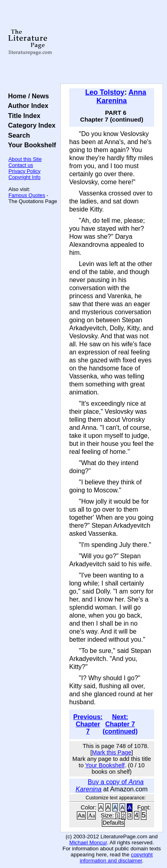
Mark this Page (112, 752)
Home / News (27, 96)
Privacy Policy (25, 171)
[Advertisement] (112, 42)
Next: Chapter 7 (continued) (120, 724)
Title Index (22, 116)
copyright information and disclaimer (116, 858)
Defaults (113, 823)
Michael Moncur (88, 843)
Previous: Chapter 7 (88, 724)
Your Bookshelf (30, 145)
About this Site (25, 159)
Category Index (30, 125)
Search (17, 135)
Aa (81, 815)
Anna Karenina (121, 97)
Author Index (26, 106)
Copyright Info (25, 177)
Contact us (21, 165)
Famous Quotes (27, 195)
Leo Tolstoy (105, 92)
